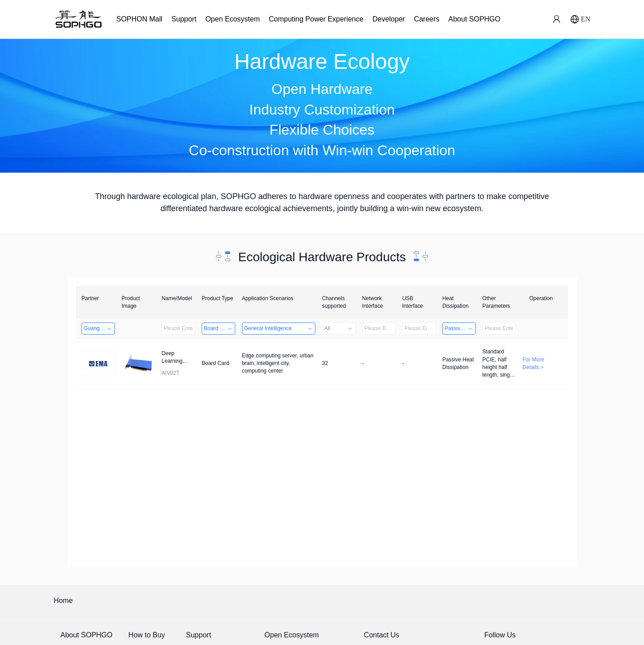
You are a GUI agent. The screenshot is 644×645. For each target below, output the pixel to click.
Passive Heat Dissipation (460, 328)
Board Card (218, 328)
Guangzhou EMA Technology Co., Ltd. (99, 328)
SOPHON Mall (139, 19)
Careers (427, 19)
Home (63, 600)
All (339, 328)
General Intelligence (279, 328)
